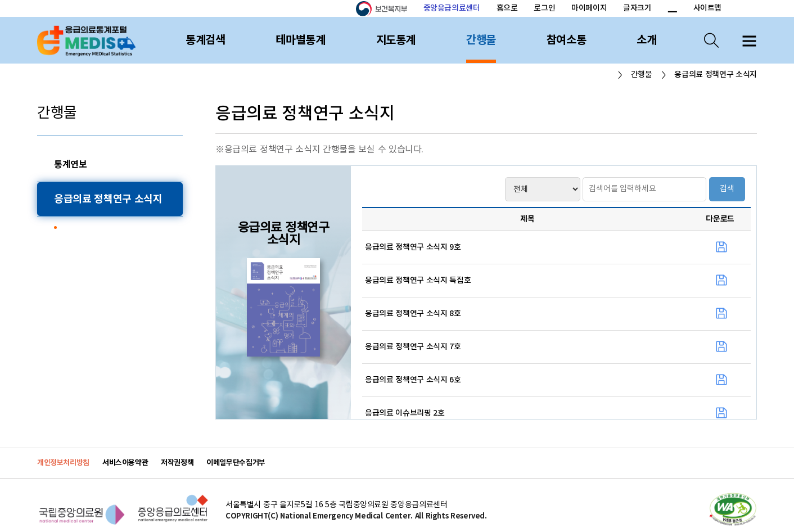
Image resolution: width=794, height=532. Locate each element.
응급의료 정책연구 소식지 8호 (413, 314)
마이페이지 (589, 8)
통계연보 (70, 165)
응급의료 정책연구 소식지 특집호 (418, 281)
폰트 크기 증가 (659, 9)
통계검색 (205, 40)
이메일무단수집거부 (236, 463)
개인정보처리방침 (63, 463)
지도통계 (396, 40)
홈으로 (507, 8)
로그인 (544, 8)
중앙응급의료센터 (452, 8)
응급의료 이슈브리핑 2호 (405, 413)
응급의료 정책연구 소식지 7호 (413, 347)
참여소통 (566, 40)
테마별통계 (300, 40)
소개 (646, 40)
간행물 (481, 40)
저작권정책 (177, 463)
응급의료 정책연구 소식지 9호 (413, 247)
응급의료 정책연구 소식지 (108, 199)
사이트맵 (707, 8)
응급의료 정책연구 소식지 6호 (413, 380)
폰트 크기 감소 (672, 9)
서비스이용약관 (125, 463)
